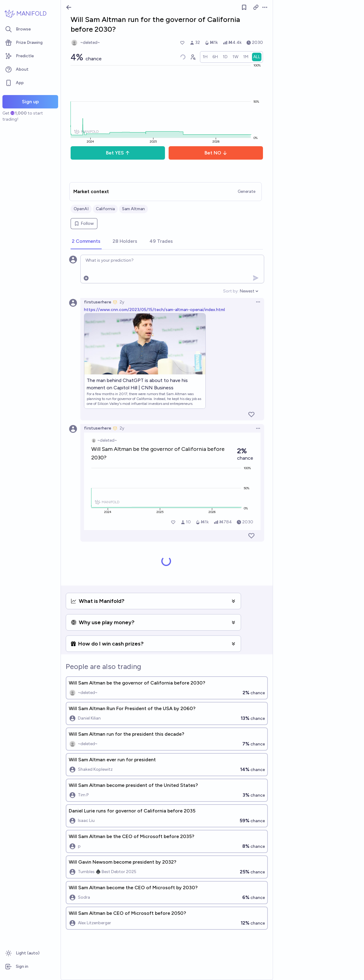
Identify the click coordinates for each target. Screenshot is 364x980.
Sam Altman (133, 209)
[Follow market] (244, 7)
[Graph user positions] (193, 57)
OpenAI (81, 209)
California (105, 209)
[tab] (86, 242)
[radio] (205, 57)
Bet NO (216, 153)
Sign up (30, 102)
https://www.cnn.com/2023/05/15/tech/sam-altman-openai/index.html (154, 310)
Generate (247, 191)
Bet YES (118, 153)
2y (122, 302)
